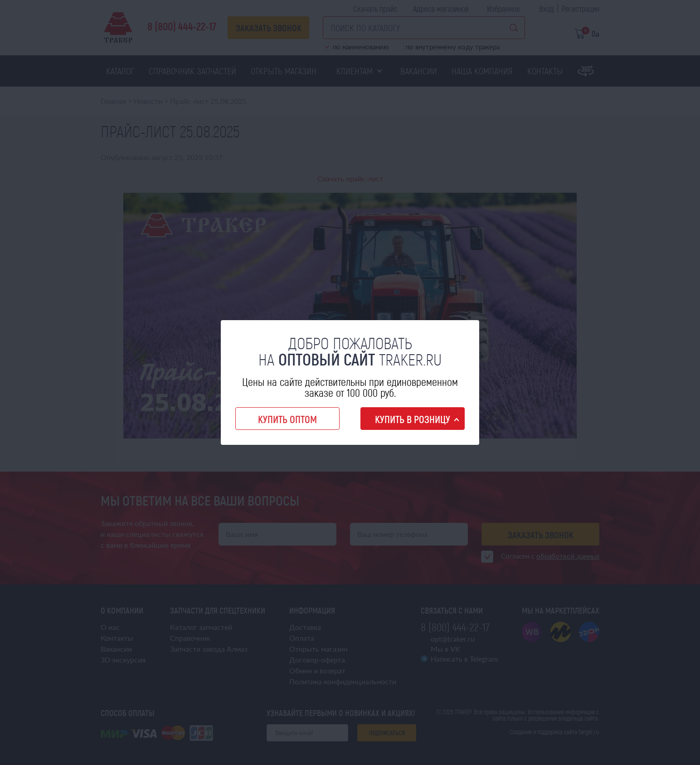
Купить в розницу (413, 419)
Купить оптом (287, 419)
